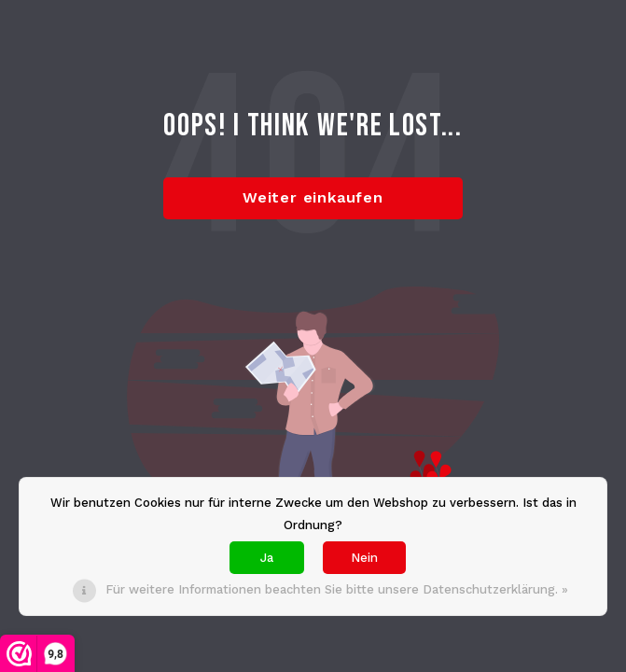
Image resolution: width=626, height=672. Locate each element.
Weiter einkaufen (313, 197)
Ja (267, 558)
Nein (364, 558)
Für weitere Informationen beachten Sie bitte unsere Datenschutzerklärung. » (337, 589)
